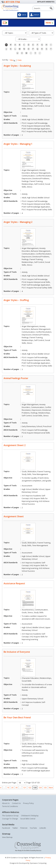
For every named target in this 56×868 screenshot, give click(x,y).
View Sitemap (7, 837)
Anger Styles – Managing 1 (18, 144)
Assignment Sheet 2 (15, 445)
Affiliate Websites (46, 2)
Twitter (15, 828)
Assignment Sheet (14, 516)
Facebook (6, 828)
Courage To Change (10, 819)
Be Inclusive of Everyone (17, 652)
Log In (24, 15)
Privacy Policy (28, 803)
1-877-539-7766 (12, 2)
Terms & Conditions (10, 806)
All (6, 45)
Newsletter (5, 23)
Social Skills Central (28, 819)
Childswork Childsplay (30, 816)
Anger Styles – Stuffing (16, 300)
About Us (6, 803)
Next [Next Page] (51, 788)
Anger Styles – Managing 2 (18, 222)
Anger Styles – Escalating (17, 66)
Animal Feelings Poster (16, 378)
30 (16, 788)
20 (12, 788)
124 (40, 788)
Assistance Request (14, 583)
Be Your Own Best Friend (17, 717)
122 (30, 788)
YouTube (33, 828)
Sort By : (6, 60)
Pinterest (24, 828)
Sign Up (36, 15)
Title (12, 60)
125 (45, 788)
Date (20, 60)
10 (8, 788)
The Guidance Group (10, 816)
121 (25, 788)
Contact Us (16, 803)
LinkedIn (43, 828)
